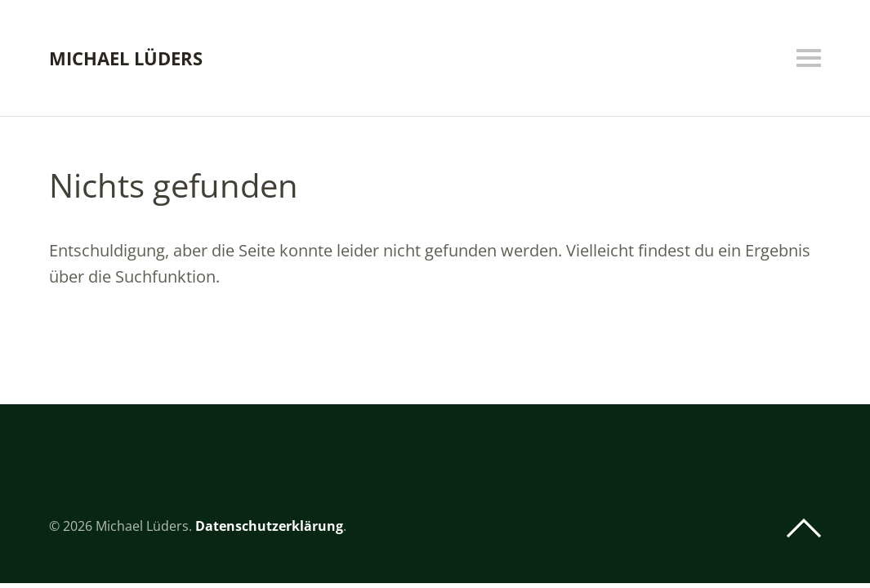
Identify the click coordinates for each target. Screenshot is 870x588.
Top (804, 528)
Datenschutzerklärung (269, 526)
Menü (809, 58)
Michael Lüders (126, 58)
